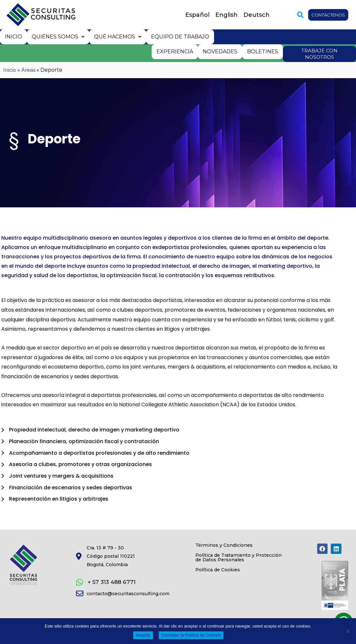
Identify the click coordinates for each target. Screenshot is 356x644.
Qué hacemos (116, 36)
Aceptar (143, 635)
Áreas (29, 69)
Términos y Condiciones (231, 546)
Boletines (263, 51)
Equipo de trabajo (178, 36)
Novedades (221, 51)
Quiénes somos (57, 36)
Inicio (13, 36)
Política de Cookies (224, 585)
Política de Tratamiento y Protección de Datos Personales (233, 566)
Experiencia (176, 51)
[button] (295, 15)
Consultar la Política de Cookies (191, 635)
